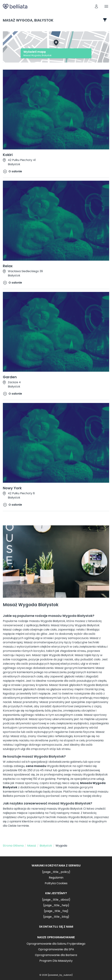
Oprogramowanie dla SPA (56, 949)
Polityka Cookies (56, 883)
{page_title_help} (56, 905)
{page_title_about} (56, 900)
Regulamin (56, 878)
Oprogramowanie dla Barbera (56, 955)
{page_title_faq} (56, 911)
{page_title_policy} (56, 872)
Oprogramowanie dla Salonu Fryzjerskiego (56, 944)
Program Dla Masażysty (56, 961)
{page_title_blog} (56, 917)
